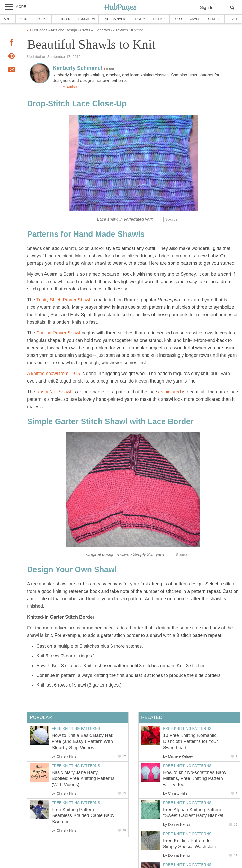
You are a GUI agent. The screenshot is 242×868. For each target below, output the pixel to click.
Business (63, 19)
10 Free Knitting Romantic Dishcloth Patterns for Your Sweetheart (190, 741)
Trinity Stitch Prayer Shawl (63, 300)
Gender (214, 19)
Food (178, 19)
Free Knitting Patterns (187, 728)
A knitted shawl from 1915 (53, 374)
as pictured (169, 392)
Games (195, 19)
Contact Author (65, 87)
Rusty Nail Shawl (54, 392)
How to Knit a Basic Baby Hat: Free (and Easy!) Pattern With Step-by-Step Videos (83, 741)
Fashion (159, 19)
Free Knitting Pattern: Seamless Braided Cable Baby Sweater (83, 816)
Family (140, 19)
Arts (8, 19)
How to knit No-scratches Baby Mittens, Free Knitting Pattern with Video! (195, 779)
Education (86, 19)
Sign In (207, 8)
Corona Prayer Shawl (58, 333)
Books (42, 19)
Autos (24, 19)
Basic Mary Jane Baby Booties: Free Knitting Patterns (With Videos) (83, 779)
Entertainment (115, 19)
